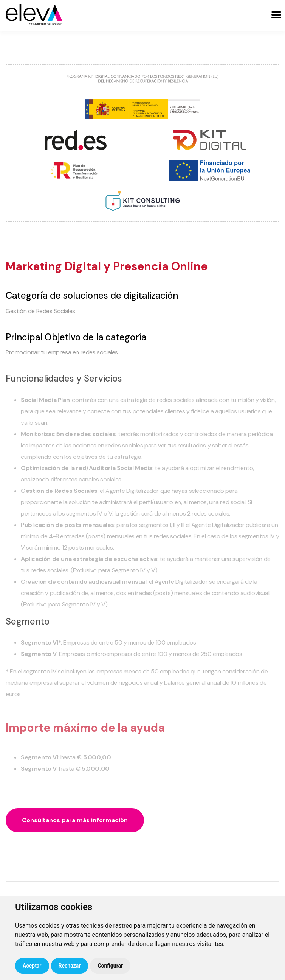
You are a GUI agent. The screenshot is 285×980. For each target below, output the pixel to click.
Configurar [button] (110, 966)
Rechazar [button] (70, 966)
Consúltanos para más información (75, 820)
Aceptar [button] (32, 966)
